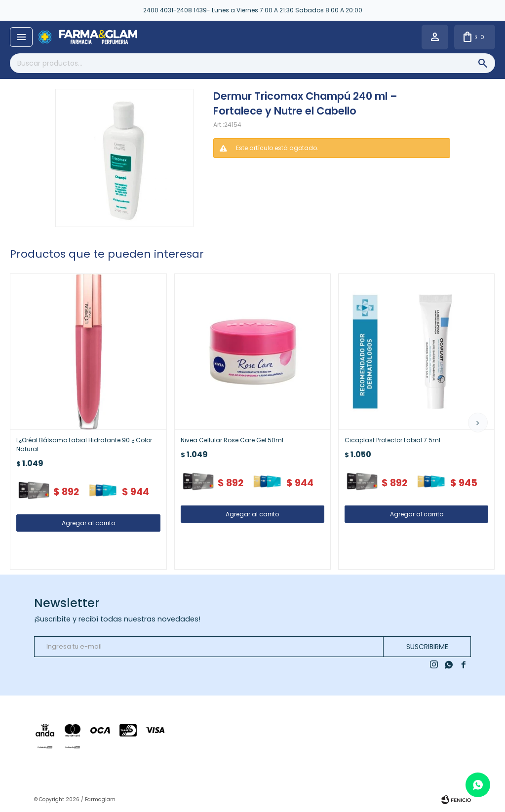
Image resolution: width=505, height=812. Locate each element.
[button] (478, 423)
